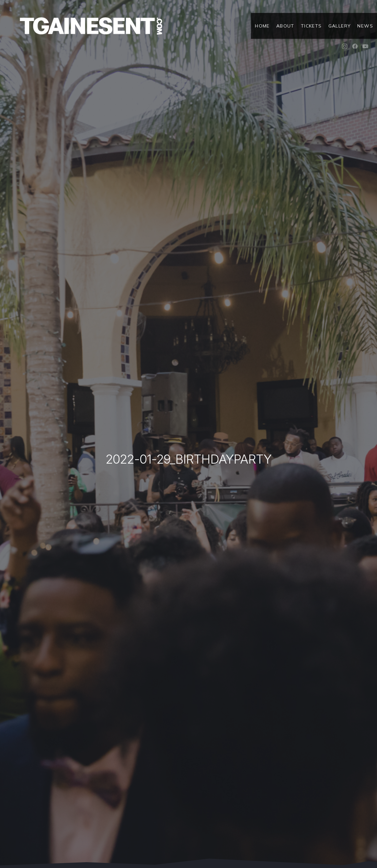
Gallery (340, 26)
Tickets (311, 26)
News (365, 26)
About (285, 26)
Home (262, 26)
